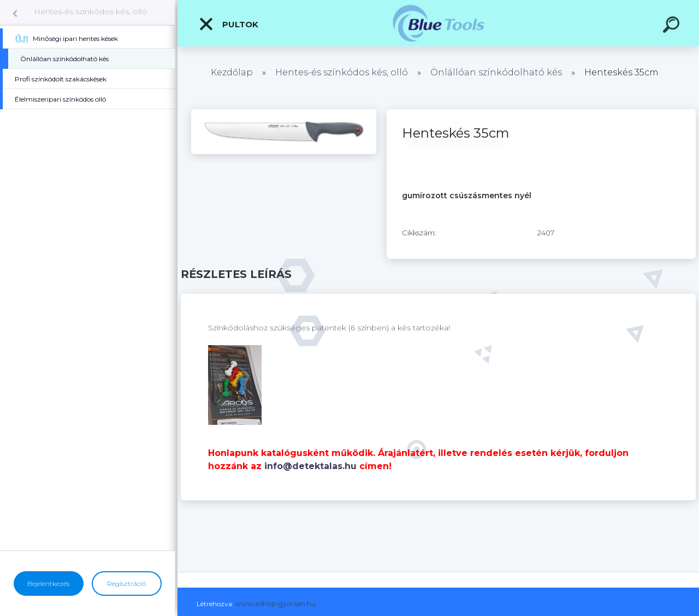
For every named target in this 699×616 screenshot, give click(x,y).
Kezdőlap (232, 72)
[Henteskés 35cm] (284, 113)
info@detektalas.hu (310, 466)
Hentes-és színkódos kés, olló (90, 11)
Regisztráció (126, 584)
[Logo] (438, 23)
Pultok (228, 24)
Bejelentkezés (48, 584)
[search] (673, 26)
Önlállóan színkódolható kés (496, 72)
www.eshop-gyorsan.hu (276, 604)
